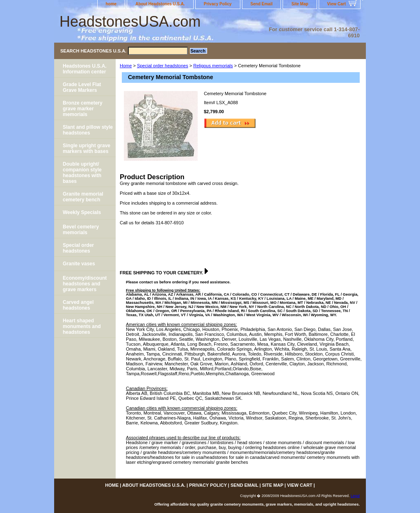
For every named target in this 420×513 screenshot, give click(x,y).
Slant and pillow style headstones (88, 130)
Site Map (300, 4)
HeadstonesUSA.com (130, 22)
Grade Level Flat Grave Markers (82, 87)
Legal (355, 496)
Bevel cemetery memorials (81, 230)
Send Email (262, 4)
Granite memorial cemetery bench (83, 197)
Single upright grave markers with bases (87, 148)
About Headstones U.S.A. (160, 4)
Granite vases (79, 264)
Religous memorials (213, 66)
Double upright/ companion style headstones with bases (82, 173)
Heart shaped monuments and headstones (82, 326)
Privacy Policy (218, 4)
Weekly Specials (82, 212)
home (111, 4)
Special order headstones (163, 66)
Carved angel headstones (78, 305)
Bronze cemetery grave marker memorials (83, 109)
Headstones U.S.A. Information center (85, 69)
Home (126, 66)
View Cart (337, 4)
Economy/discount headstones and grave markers (85, 284)
